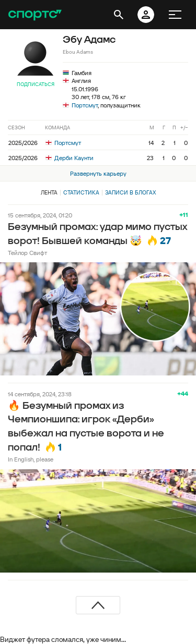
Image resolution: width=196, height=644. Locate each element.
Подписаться (36, 84)
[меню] (175, 15)
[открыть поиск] (119, 15)
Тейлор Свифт (27, 253)
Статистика (81, 192)
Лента (49, 192)
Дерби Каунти (70, 158)
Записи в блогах (130, 192)
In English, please (31, 459)
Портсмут (85, 105)
